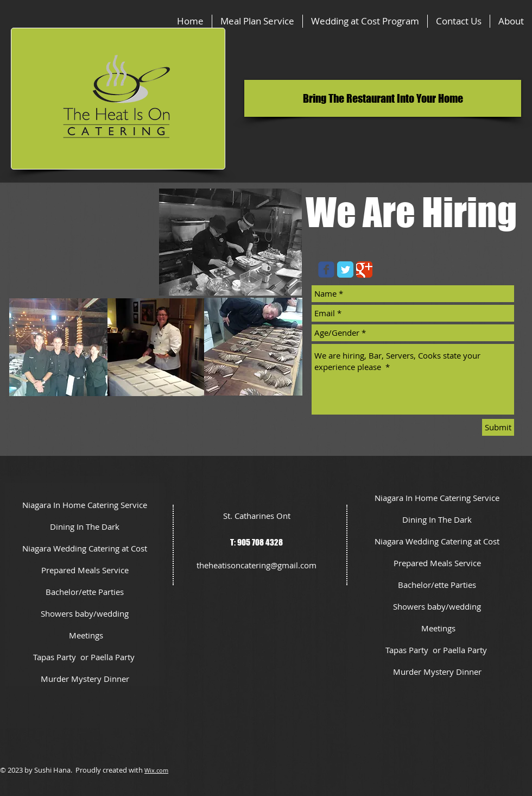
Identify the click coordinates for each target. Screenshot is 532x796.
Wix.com (156, 770)
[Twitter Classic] (345, 269)
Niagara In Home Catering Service (85, 505)
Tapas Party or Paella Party (85, 657)
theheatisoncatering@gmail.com (256, 565)
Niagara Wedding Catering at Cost (85, 548)
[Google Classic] (364, 269)
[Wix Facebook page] (326, 269)
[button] (383, 98)
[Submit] (498, 427)
